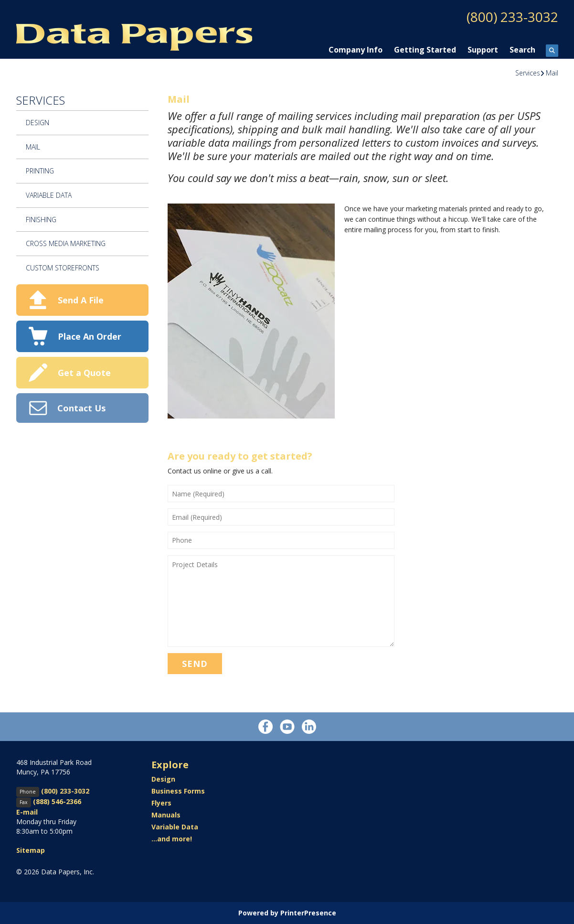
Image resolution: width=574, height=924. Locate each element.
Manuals (166, 815)
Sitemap (31, 850)
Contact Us (81, 408)
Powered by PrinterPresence (287, 913)
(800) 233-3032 (512, 17)
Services (528, 73)
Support (483, 50)
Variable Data (49, 195)
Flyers (161, 803)
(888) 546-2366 (57, 801)
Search (522, 50)
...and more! (172, 839)
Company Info (356, 50)
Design (37, 123)
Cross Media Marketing (66, 243)
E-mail (27, 812)
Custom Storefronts (63, 268)
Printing (40, 171)
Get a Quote (84, 373)
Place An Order (90, 336)
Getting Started (425, 50)
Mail (552, 73)
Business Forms (178, 791)
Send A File (81, 300)
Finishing (41, 220)
